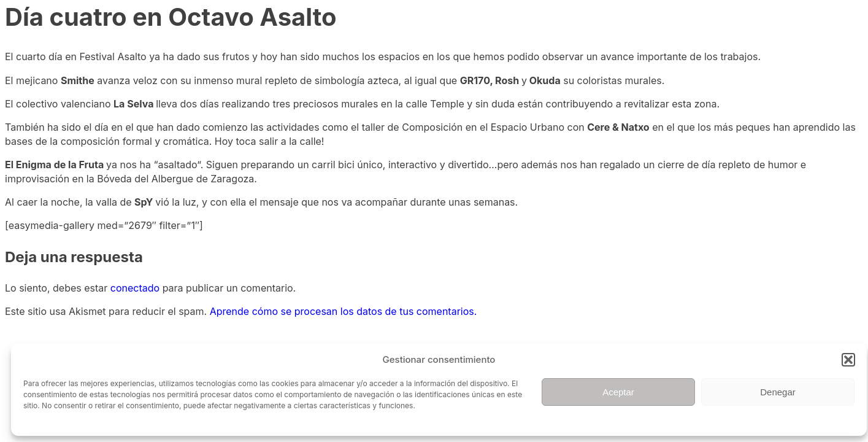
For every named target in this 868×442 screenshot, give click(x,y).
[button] (848, 360)
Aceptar (618, 392)
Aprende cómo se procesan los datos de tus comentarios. (344, 311)
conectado (135, 288)
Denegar (778, 392)
